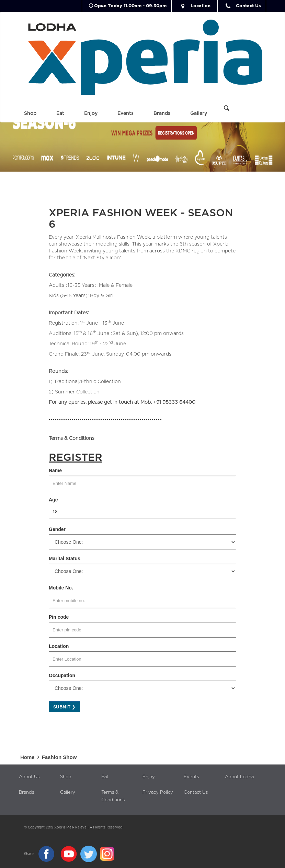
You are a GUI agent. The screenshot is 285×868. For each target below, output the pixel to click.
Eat (60, 113)
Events (126, 113)
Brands (162, 113)
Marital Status (65, 558)
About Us (29, 777)
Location (195, 6)
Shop (30, 113)
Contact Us (242, 6)
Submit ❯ (64, 707)
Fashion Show (59, 757)
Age (53, 500)
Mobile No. (61, 588)
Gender (57, 529)
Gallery (199, 113)
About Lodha (239, 777)
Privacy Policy (158, 793)
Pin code (59, 617)
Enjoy (91, 113)
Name (55, 470)
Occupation (62, 675)
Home (31, 757)
